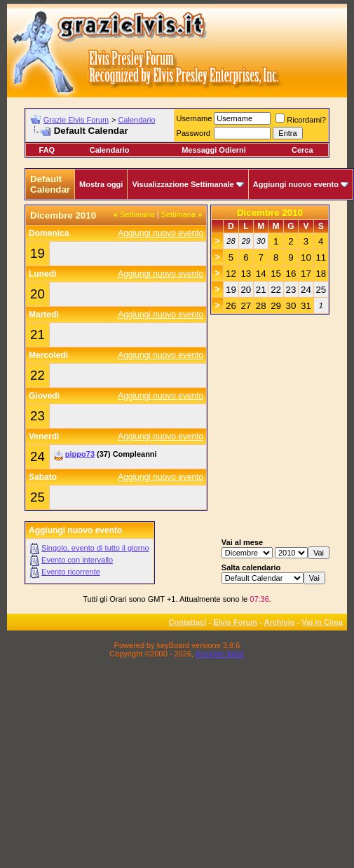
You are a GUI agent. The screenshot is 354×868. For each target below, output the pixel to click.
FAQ (47, 150)
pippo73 (80, 454)
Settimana (134, 214)
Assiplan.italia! (220, 654)
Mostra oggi (101, 184)
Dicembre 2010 (270, 213)
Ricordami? (301, 120)
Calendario (136, 120)
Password (193, 133)
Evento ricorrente (71, 572)
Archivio (280, 622)
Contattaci (188, 622)
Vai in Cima (322, 622)
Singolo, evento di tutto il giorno (95, 548)
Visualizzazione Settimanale (183, 184)
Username (195, 118)
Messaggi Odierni (214, 150)
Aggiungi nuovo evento (296, 184)
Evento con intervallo (77, 560)
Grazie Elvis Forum (76, 120)
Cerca (302, 150)
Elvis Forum (235, 622)
